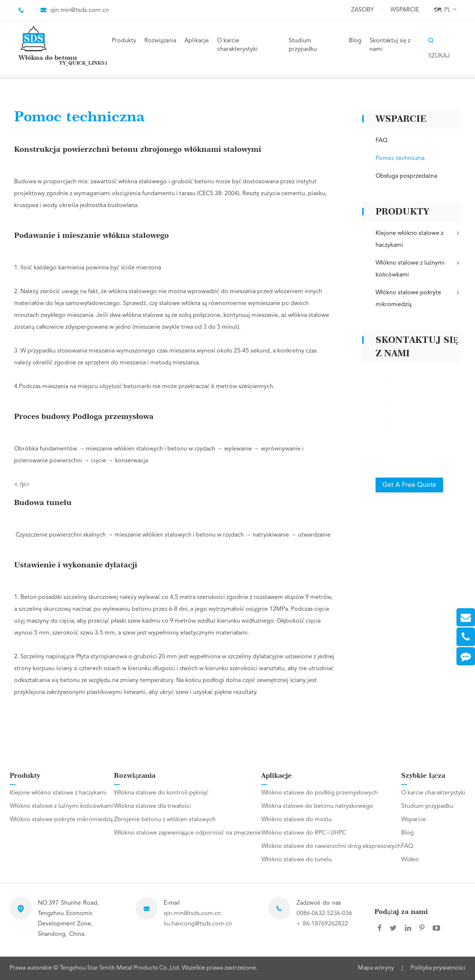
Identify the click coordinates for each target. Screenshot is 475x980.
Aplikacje (197, 41)
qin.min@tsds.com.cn (79, 10)
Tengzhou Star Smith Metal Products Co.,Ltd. (121, 968)
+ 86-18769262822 (322, 924)
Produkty (124, 41)
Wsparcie (405, 10)
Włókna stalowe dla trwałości (153, 806)
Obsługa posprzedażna (406, 176)
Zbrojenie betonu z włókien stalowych (165, 820)
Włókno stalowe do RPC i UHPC (304, 833)
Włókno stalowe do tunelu (297, 860)
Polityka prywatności (438, 968)
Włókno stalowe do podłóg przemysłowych (320, 793)
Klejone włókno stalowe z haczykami (418, 239)
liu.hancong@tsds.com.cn (198, 924)
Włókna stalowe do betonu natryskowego (317, 806)
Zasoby (363, 10)
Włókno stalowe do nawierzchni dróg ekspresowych (331, 846)
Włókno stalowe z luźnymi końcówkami (418, 268)
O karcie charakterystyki (237, 45)
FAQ (381, 141)
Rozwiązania (160, 41)
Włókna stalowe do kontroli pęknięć (161, 793)
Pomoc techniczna (400, 158)
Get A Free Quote (409, 485)
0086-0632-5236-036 (324, 914)
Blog (355, 41)
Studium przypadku (303, 45)
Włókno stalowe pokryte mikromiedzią (418, 298)
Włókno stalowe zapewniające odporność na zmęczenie (188, 833)
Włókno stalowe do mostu (297, 820)
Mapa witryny (376, 968)
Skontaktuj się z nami (390, 45)
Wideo (410, 860)
